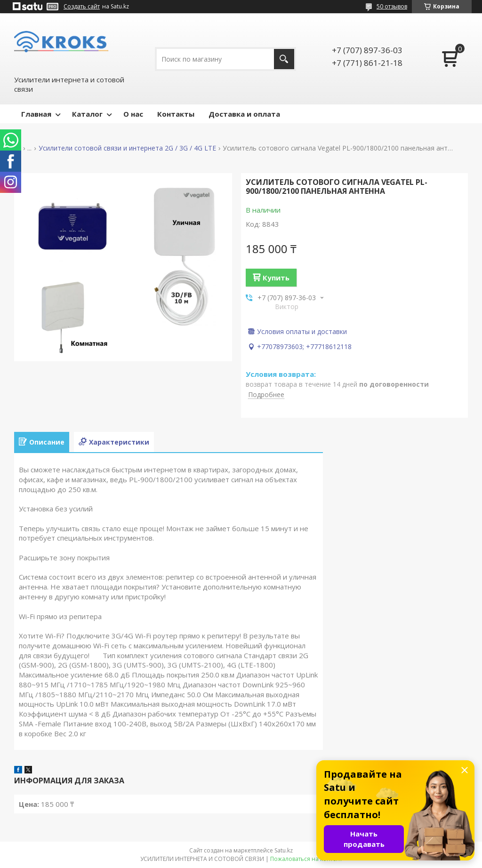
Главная (36, 114)
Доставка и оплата (244, 114)
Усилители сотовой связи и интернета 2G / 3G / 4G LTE (127, 148)
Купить (276, 278)
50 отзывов (392, 6)
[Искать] (284, 59)
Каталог (87, 114)
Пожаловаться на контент (306, 859)
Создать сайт (82, 7)
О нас (133, 114)
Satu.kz (284, 850)
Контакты (176, 114)
